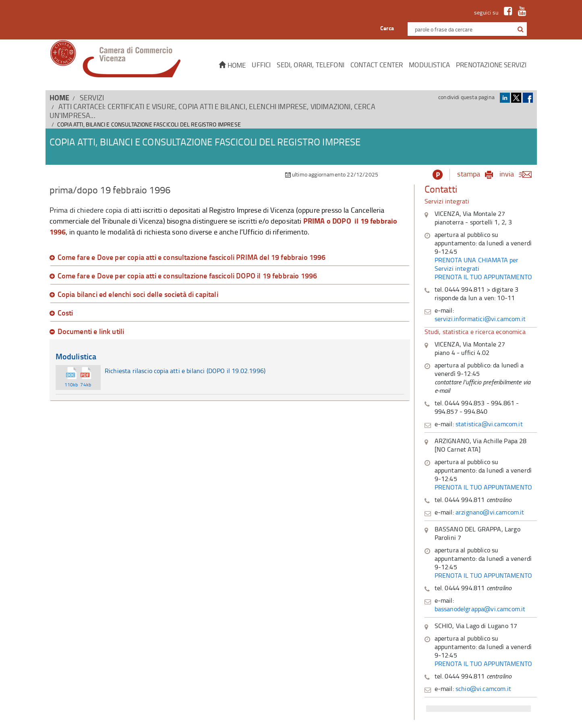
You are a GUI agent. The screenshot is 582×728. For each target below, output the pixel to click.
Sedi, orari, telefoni (311, 65)
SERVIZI (92, 97)
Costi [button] (65, 313)
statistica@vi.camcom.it (489, 424)
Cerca (387, 28)
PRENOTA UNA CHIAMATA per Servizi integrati (477, 264)
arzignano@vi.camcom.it (490, 512)
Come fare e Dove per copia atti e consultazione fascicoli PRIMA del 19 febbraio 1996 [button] (192, 257)
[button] (521, 29)
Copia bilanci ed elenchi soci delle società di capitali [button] (138, 295)
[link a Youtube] (520, 12)
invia (518, 174)
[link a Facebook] (506, 12)
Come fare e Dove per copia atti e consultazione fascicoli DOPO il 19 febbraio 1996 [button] (187, 276)
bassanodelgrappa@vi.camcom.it (480, 609)
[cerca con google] (520, 29)
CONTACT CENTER (377, 65)
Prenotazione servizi (491, 65)
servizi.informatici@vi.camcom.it (480, 319)
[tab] (230, 257)
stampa (469, 174)
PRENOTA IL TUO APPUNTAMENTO (484, 277)
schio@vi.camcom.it (483, 689)
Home (232, 65)
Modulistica (429, 65)
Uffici (261, 65)
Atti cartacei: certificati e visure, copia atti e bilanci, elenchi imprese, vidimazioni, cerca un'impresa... (212, 111)
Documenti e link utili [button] (91, 332)
